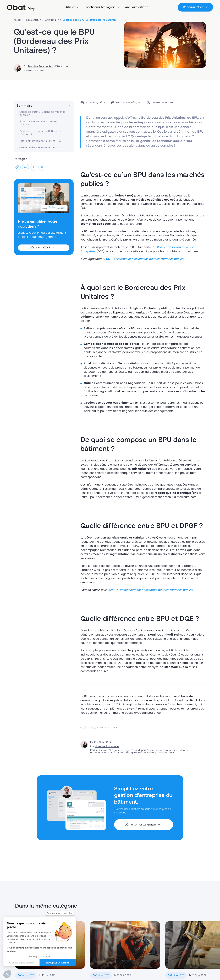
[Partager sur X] (42, 167)
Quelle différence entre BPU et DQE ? (41, 148)
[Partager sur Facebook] (34, 167)
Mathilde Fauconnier (41, 66)
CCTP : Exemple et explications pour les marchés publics (145, 259)
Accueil (17, 20)
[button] (44, 248)
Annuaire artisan (137, 7)
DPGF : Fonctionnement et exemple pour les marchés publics (151, 590)
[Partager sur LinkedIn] (25, 167)
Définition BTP (52, 20)
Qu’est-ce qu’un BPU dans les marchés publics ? (42, 114)
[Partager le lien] (17, 167)
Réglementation (33, 20)
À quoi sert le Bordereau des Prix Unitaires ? (39, 123)
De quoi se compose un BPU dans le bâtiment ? (41, 133)
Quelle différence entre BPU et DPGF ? (42, 141)
